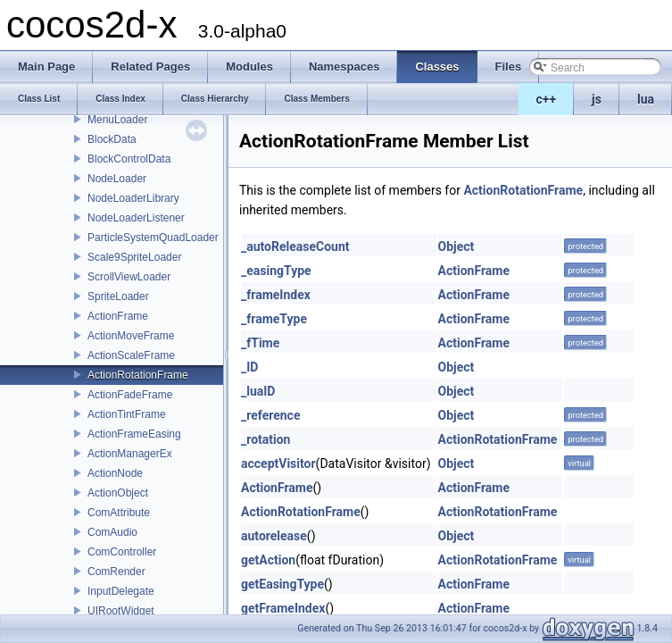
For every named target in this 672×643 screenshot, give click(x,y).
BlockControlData (129, 159)
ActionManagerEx (130, 454)
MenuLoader (117, 120)
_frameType (274, 319)
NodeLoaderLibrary (133, 198)
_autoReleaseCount (295, 246)
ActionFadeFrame (130, 395)
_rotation (265, 439)
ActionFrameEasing (134, 434)
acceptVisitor (278, 463)
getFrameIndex (283, 608)
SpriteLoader (118, 296)
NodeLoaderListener (136, 218)
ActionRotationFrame (138, 375)
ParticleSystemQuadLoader (153, 238)
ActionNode (115, 473)
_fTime (260, 343)
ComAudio (112, 532)
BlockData (112, 139)
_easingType (276, 271)
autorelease (274, 536)
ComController (122, 552)
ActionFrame (118, 316)
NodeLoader (117, 179)
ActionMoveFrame (131, 336)
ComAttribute (119, 513)
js (597, 99)
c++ (547, 99)
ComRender (116, 572)
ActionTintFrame (127, 414)
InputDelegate (121, 591)
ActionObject (118, 493)
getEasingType (282, 584)
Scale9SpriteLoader (134, 257)
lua (646, 99)
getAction (268, 560)
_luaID (258, 391)
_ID (249, 367)
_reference (270, 415)
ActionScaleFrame (131, 355)
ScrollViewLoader (129, 277)
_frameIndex (276, 295)
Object (456, 246)
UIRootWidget (121, 611)
